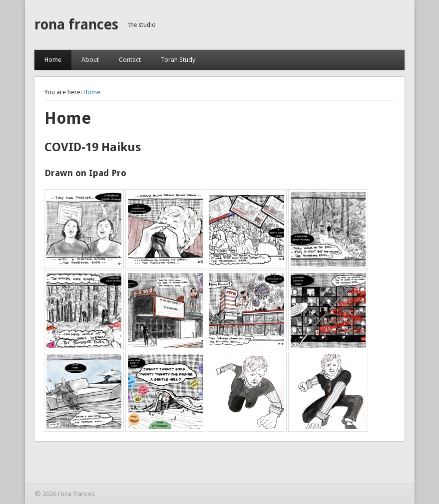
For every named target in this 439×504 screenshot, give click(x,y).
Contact (130, 60)
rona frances (76, 25)
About (90, 60)
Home (53, 60)
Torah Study (178, 60)
